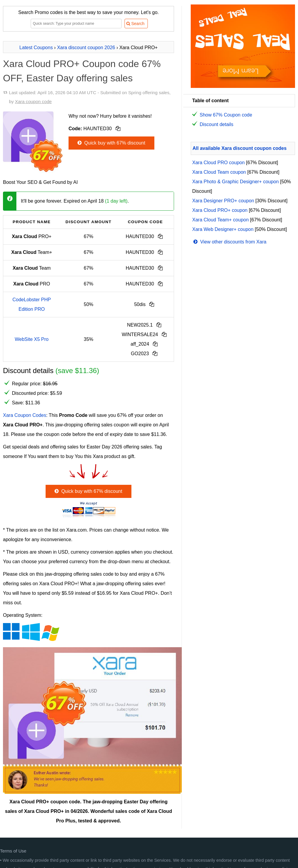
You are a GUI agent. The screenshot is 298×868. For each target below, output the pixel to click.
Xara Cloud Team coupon (219, 172)
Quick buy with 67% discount (111, 143)
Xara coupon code (33, 101)
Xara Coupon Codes (25, 415)
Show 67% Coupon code (226, 115)
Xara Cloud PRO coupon (218, 163)
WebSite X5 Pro (32, 339)
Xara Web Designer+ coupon (223, 229)
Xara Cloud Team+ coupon (221, 220)
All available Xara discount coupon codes (240, 148)
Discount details (216, 124)
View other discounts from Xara (229, 242)
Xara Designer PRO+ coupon (223, 201)
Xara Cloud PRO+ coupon (220, 210)
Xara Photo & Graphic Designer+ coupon (235, 182)
